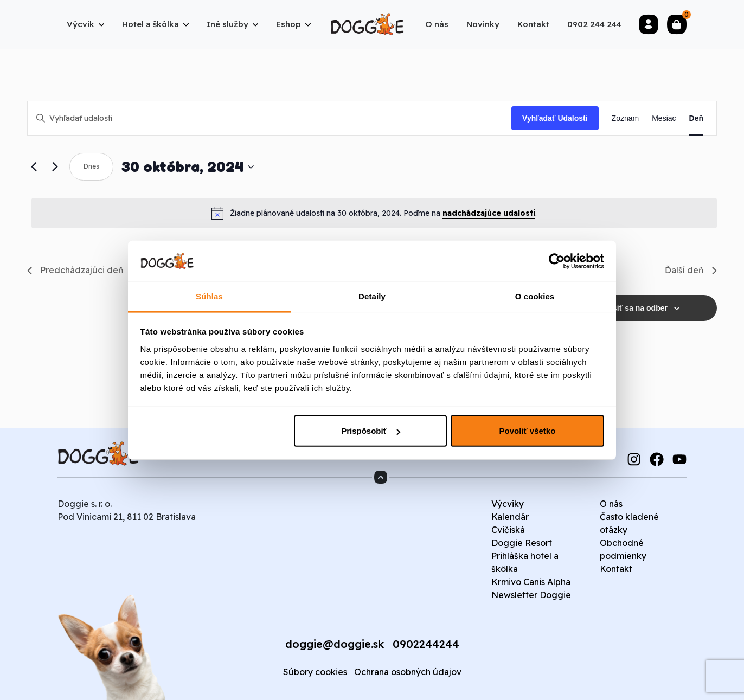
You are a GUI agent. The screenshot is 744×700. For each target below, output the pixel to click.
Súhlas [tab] (209, 296)
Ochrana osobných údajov (408, 672)
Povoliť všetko (527, 431)
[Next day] (55, 167)
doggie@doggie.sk (335, 644)
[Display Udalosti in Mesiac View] (664, 118)
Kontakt (616, 569)
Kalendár (510, 517)
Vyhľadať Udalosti (555, 118)
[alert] (374, 213)
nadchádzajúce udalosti (489, 213)
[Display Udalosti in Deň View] (696, 118)
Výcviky (508, 504)
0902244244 (426, 644)
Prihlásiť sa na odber (630, 308)
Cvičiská (508, 530)
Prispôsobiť (371, 431)
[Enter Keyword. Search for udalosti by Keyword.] (270, 118)
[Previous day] (34, 167)
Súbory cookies (315, 672)
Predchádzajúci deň (75, 270)
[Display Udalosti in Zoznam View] (626, 118)
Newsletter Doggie (531, 595)
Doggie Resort (522, 543)
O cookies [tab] (535, 296)
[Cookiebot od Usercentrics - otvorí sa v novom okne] (557, 261)
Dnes (91, 166)
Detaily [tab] (372, 296)
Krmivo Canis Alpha (531, 582)
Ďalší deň (691, 270)
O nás (611, 504)
